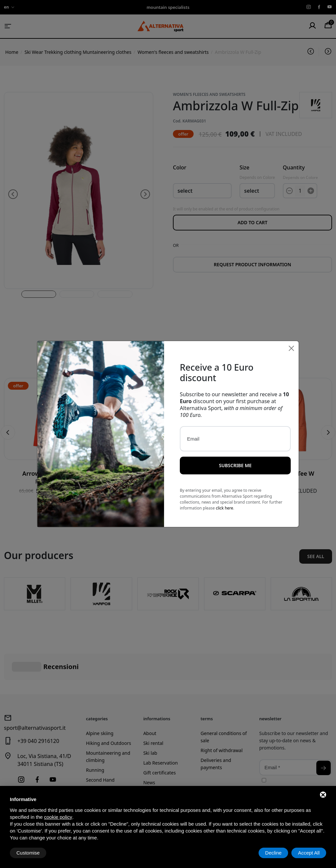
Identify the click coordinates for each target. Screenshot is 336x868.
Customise (28, 853)
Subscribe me (235, 464)
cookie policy (58, 817)
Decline (273, 853)
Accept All (309, 853)
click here (225, 507)
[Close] (291, 347)
